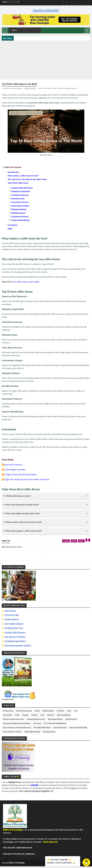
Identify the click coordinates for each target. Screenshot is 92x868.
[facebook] (66, 543)
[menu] (11, 2)
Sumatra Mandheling (20, 222)
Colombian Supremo (20, 197)
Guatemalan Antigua (20, 208)
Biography (25, 717)
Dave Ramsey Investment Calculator (18, 648)
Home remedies (8, 717)
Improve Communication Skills (78, 730)
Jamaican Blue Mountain (22, 190)
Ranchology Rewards (49, 734)
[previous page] (23, 555)
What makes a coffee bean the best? (23, 178)
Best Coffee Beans (45, 91)
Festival (17, 717)
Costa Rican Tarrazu (20, 204)
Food (76, 713)
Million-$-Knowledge (18, 865)
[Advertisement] (46, 61)
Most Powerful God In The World (12, 734)
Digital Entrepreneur (71, 721)
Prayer (42, 717)
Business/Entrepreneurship (24, 713)
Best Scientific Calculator (14, 626)
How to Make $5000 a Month (42, 730)
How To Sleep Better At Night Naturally (55, 726)
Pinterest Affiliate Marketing (32, 734)
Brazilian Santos (18, 215)
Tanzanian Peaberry (20, 219)
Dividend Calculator (12, 622)
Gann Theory (37, 726)
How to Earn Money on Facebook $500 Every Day (17, 730)
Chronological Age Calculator (15, 644)
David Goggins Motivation (55, 721)
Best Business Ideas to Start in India (13, 721)
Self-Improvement (8, 713)
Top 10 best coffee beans (18, 185)
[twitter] (74, 543)
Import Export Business (60, 730)
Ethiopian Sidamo (19, 212)
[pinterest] (86, 542)
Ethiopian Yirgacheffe (21, 194)
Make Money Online (48, 713)
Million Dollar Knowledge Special (65, 91)
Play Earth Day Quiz (12, 617)
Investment (34, 717)
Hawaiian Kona (18, 201)
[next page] (69, 555)
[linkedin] (89, 542)
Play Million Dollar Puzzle (14, 630)
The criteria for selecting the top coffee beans (27, 182)
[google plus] (81, 543)
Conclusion (13, 227)
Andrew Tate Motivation (64, 717)
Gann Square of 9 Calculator (15, 639)
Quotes (69, 713)
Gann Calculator (10, 613)
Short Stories (61, 713)
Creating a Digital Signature (15, 635)
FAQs (10, 231)
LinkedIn (34, 787)
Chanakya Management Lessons (36, 721)
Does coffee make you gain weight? (26, 284)
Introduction (13, 174)
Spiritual (37, 713)
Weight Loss (51, 717)
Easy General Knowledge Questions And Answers (17, 726)
